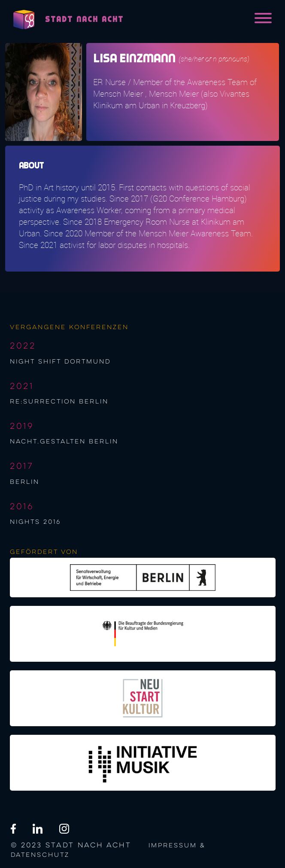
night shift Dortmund (60, 362)
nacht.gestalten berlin (64, 442)
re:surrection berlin (59, 402)
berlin (25, 482)
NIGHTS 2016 (35, 522)
